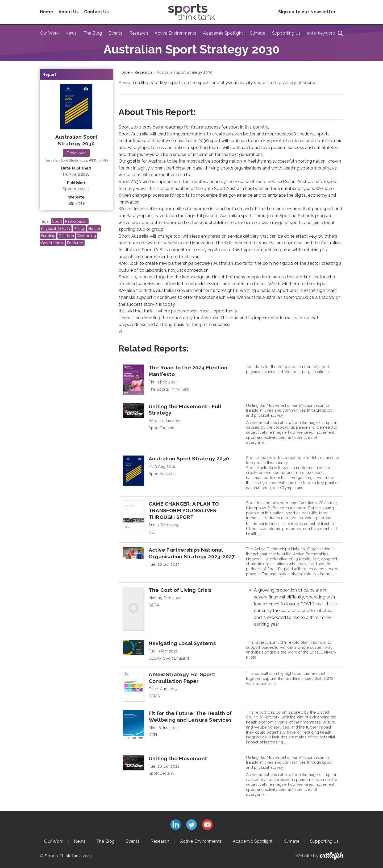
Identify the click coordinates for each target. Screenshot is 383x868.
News (71, 33)
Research (139, 33)
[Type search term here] (323, 33)
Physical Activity (56, 228)
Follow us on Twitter (191, 825)
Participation (76, 221)
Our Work (49, 33)
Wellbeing (87, 236)
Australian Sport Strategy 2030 (67, 160)
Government (52, 243)
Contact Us (96, 12)
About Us (69, 12)
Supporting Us (286, 33)
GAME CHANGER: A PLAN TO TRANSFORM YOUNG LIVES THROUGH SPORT (184, 510)
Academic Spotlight (223, 33)
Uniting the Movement (178, 758)
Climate (257, 33)
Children (66, 236)
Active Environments (175, 33)
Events (115, 33)
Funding (48, 236)
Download (76, 153)
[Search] (340, 33)
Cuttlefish (332, 856)
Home (47, 12)
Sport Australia (76, 189)
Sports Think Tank (63, 856)
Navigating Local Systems (182, 643)
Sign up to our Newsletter (307, 12)
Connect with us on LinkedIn (176, 825)
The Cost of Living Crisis (180, 590)
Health (94, 228)
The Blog (93, 33)
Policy (79, 228)
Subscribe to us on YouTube (207, 825)
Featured (75, 243)
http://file (76, 203)
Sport (57, 221)
